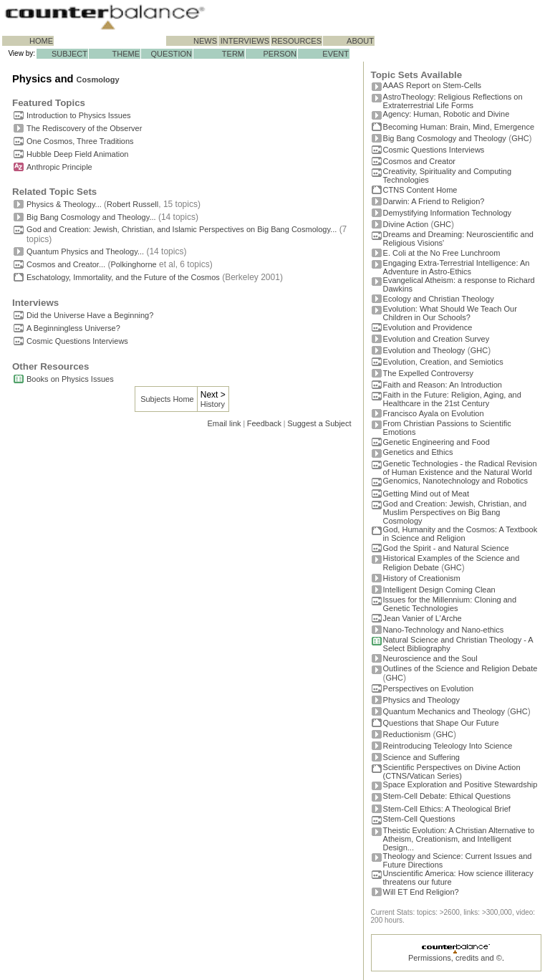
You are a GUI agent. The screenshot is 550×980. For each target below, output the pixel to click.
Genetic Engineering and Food (436, 442)
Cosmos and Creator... (66, 264)
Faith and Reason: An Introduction (443, 385)
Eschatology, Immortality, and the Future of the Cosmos (123, 277)
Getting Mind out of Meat (426, 494)
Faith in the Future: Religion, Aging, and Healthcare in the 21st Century (452, 399)
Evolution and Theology (424, 350)
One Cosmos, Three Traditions (80, 141)
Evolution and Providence (428, 327)
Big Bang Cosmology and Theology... (91, 217)
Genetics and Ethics (418, 452)
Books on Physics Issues (70, 379)
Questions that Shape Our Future (441, 723)
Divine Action (406, 224)
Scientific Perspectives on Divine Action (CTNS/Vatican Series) (452, 772)
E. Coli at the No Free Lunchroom (442, 253)
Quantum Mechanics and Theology (444, 711)
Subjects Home (167, 399)
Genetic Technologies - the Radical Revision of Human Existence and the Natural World (460, 468)
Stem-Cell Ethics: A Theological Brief (447, 809)
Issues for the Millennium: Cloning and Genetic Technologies (450, 604)
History (213, 404)
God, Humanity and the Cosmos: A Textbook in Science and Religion (460, 534)
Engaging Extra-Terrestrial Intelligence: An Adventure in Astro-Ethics (457, 267)
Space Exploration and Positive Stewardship (460, 784)
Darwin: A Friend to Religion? (434, 201)
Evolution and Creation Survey (436, 339)
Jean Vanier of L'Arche (423, 618)
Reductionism (407, 734)
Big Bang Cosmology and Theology (445, 138)
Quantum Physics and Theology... (85, 251)
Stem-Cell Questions (419, 819)
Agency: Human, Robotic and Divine (447, 114)
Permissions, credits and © (455, 958)
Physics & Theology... (64, 204)
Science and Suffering (421, 757)
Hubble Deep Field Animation (77, 154)
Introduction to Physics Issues (79, 115)
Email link (225, 423)
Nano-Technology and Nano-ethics (444, 630)
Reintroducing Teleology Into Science (448, 746)
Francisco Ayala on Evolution (434, 413)
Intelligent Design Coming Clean (439, 590)
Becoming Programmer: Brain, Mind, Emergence (459, 127)
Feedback (264, 423)
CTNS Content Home (420, 190)
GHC (520, 138)
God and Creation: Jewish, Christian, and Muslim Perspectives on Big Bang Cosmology (455, 512)
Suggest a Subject (319, 423)
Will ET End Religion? (421, 892)
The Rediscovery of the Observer (84, 128)
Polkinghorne (133, 264)
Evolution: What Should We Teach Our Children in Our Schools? (450, 313)
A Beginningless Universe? (73, 328)
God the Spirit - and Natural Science (446, 548)
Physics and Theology (421, 700)
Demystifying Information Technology (448, 213)
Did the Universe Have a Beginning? (90, 315)
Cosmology (98, 80)
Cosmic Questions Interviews (77, 341)
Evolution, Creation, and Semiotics (443, 362)
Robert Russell (132, 204)
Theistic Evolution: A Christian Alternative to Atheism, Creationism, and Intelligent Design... (459, 839)
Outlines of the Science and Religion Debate (460, 668)
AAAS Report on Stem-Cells (433, 85)
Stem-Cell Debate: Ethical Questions (447, 796)
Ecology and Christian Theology (439, 299)
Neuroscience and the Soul (430, 658)
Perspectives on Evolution (429, 688)
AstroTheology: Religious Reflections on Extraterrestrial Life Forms (453, 101)
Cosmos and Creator (420, 161)
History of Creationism (422, 578)
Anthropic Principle (59, 167)
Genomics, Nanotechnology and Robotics (455, 481)
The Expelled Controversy (429, 373)
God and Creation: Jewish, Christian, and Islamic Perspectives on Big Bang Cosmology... (182, 229)
